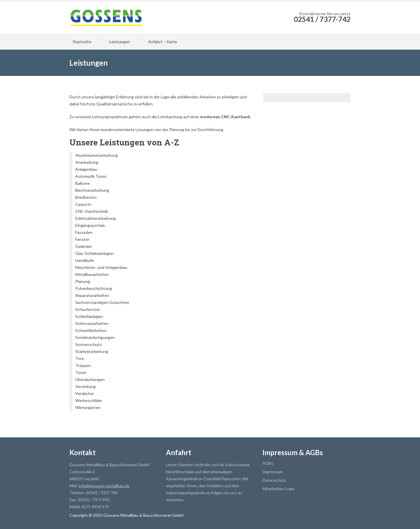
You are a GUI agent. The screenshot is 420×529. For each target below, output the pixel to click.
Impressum (273, 472)
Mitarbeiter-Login (279, 489)
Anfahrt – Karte (163, 42)
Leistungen (120, 42)
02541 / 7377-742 (322, 19)
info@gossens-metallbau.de (104, 486)
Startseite (82, 42)
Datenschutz (274, 480)
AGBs (268, 463)
